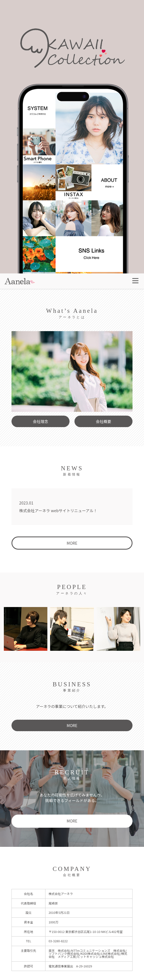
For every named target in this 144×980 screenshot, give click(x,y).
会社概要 (103, 421)
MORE (72, 543)
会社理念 (41, 421)
